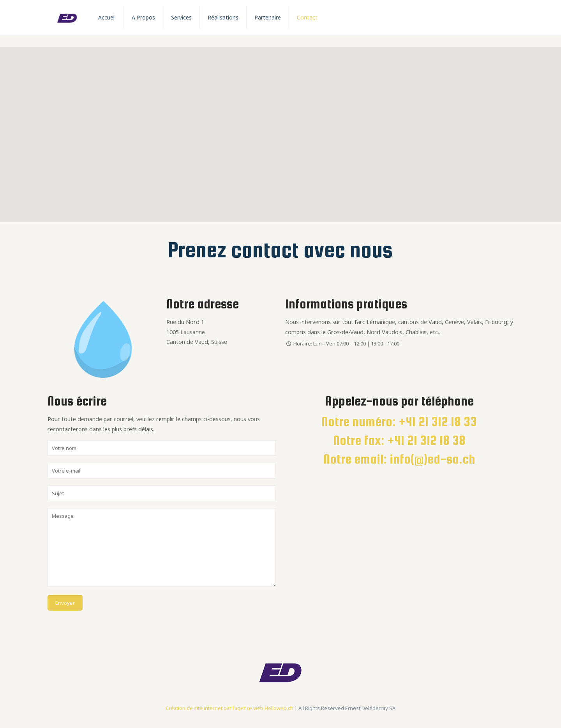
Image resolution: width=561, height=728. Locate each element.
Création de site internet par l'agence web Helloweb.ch (229, 708)
